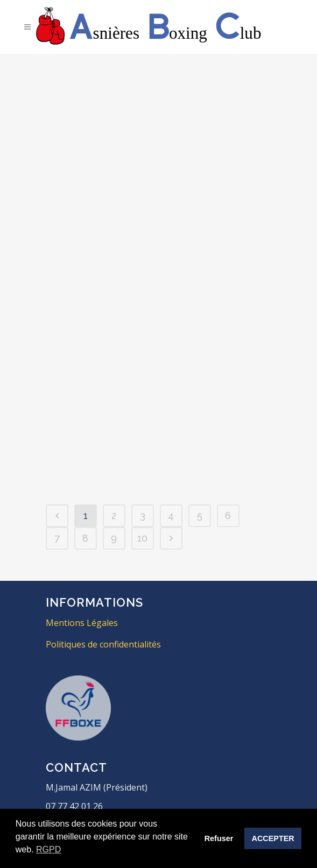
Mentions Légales (82, 623)
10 (142, 538)
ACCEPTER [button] (273, 838)
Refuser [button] (219, 838)
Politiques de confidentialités (103, 644)
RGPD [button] (48, 849)
